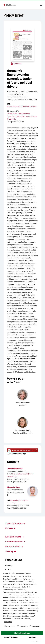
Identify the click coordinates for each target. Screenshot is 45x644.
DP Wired (40, 641)
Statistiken (22, 626)
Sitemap (11, 551)
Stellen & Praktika (15, 523)
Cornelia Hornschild (15, 468)
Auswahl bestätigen (11, 637)
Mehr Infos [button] (8, 622)
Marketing (35, 626)
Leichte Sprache (15, 537)
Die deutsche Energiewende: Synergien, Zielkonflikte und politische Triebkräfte (22, 116)
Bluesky (9, 566)
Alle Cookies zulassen (22, 633)
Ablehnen (33, 637)
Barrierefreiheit (14, 546)
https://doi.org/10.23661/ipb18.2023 (22, 106)
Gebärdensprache (15, 541)
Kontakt (10, 528)
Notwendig (10, 626)
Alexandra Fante (14, 487)
